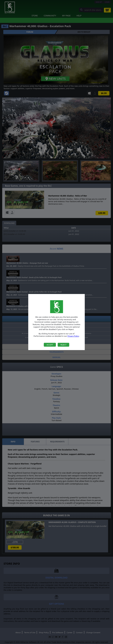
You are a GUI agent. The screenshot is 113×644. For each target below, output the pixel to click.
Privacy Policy (73, 336)
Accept (50, 345)
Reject (63, 345)
